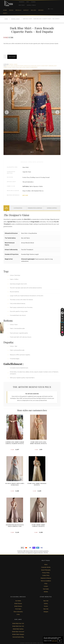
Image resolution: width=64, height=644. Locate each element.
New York (46, 595)
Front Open (18, 603)
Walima (34, 10)
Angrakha (22, 2)
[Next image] (57, 112)
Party (5, 13)
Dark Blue (27, 66)
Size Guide (46, 583)
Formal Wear (15, 19)
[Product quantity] (5, 57)
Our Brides (18, 595)
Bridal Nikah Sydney (18, 623)
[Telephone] (62, 316)
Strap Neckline (20, 67)
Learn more (54, 641)
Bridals (18, 10)
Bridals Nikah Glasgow (18, 629)
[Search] (62, 335)
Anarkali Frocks (31, 5)
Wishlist (46, 586)
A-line (18, 609)
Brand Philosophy (46, 564)
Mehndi (41, 10)
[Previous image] (7, 112)
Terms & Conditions (46, 575)
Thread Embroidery (31, 67)
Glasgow (46, 606)
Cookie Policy (46, 570)
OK (60, 641)
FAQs (46, 578)
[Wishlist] (62, 324)
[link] (62, 313)
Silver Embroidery (18, 606)
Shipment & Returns (46, 573)
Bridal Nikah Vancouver (18, 626)
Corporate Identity (46, 562)
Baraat (26, 10)
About (46, 559)
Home (5, 10)
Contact (46, 581)
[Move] (62, 309)
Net (36, 66)
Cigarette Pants (19, 66)
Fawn (32, 66)
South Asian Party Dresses (45, 66)
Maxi (28, 2)
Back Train (22, 5)
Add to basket (12, 57)
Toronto (46, 601)
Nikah (11, 10)
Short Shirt (12, 67)
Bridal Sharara (18, 598)
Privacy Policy (46, 567)
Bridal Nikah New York (18, 618)
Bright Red (10, 66)
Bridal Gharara (18, 601)
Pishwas (33, 2)
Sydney (46, 598)
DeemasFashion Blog (18, 632)
